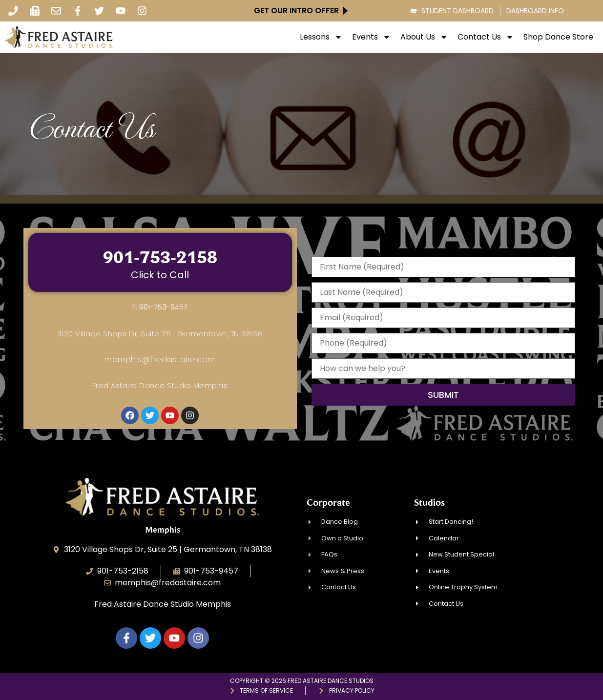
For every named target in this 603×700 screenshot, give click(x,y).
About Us (424, 37)
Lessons (321, 37)
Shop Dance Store (558, 37)
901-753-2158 (160, 257)
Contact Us (486, 37)
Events (371, 37)
